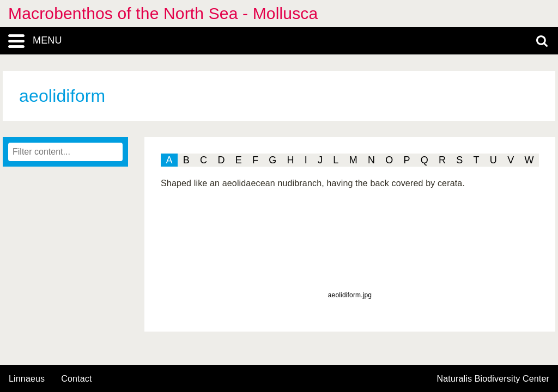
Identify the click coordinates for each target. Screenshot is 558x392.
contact (76, 379)
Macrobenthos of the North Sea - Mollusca (163, 13)
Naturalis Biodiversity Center (493, 379)
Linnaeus (27, 379)
